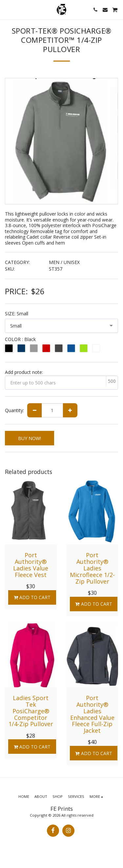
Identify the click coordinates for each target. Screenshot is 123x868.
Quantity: (14, 410)
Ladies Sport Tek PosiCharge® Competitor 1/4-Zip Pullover (31, 711)
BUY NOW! (30, 438)
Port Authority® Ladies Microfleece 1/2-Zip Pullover (92, 568)
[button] (7, 9)
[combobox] (61, 326)
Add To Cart (32, 597)
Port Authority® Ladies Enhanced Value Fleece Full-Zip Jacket (92, 714)
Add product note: (24, 372)
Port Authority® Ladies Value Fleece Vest (31, 565)
